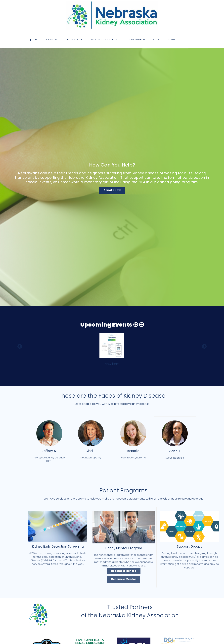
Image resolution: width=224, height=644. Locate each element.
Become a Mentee (124, 571)
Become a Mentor (124, 579)
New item (112, 364)
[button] (136, 325)
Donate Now (112, 190)
